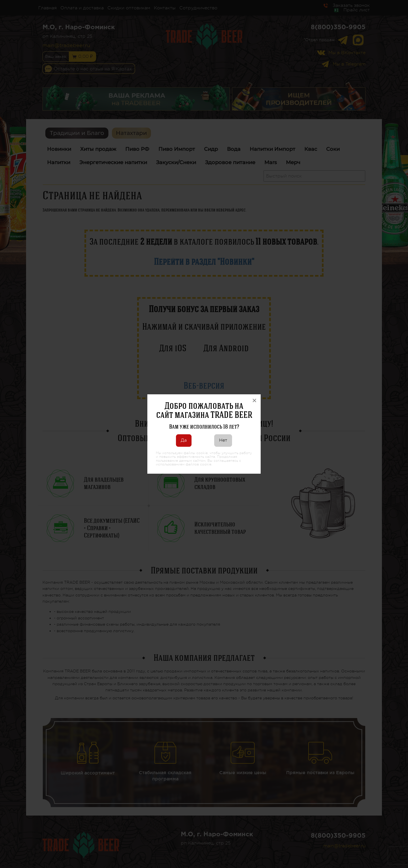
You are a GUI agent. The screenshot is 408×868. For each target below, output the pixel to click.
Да (184, 440)
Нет (223, 440)
